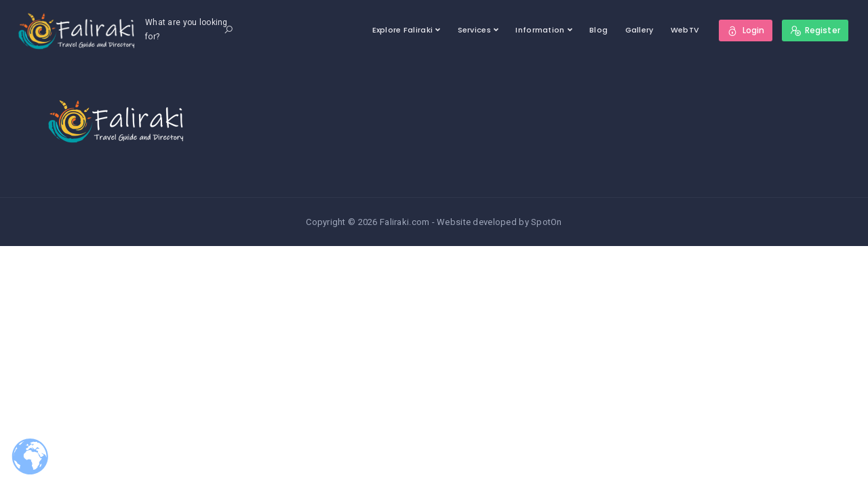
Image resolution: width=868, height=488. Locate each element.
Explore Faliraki (402, 30)
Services (474, 30)
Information (540, 30)
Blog (598, 30)
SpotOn (547, 222)
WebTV (685, 30)
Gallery (639, 30)
